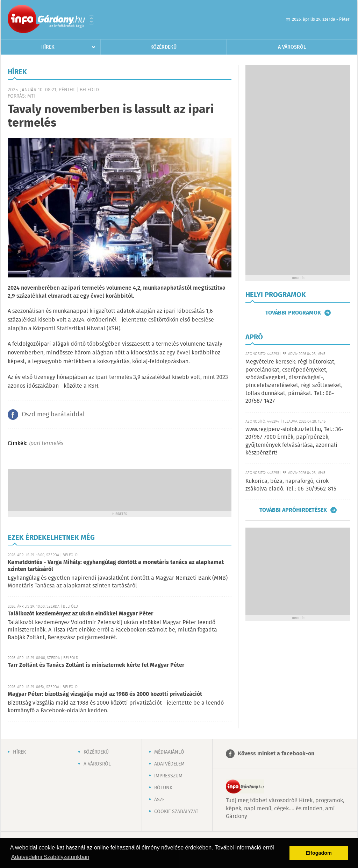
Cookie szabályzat (176, 812)
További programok (293, 313)
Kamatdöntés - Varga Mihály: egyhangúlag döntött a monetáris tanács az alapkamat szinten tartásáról (116, 566)
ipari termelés (46, 443)
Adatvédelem (169, 764)
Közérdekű (163, 47)
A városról (292, 47)
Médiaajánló (169, 752)
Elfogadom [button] (319, 853)
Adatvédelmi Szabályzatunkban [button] (50, 857)
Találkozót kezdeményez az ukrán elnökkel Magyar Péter (80, 614)
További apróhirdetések (293, 510)
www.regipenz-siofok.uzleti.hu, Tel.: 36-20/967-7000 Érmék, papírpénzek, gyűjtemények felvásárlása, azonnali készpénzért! (294, 441)
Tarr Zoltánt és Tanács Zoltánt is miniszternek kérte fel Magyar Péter (96, 665)
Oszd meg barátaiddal (53, 415)
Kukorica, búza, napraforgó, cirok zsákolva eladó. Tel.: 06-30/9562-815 (291, 485)
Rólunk (163, 788)
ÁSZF (159, 800)
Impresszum (168, 776)
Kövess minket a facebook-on (276, 754)
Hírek (48, 47)
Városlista (91, 20)
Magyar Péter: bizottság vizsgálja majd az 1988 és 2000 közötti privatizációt (105, 694)
